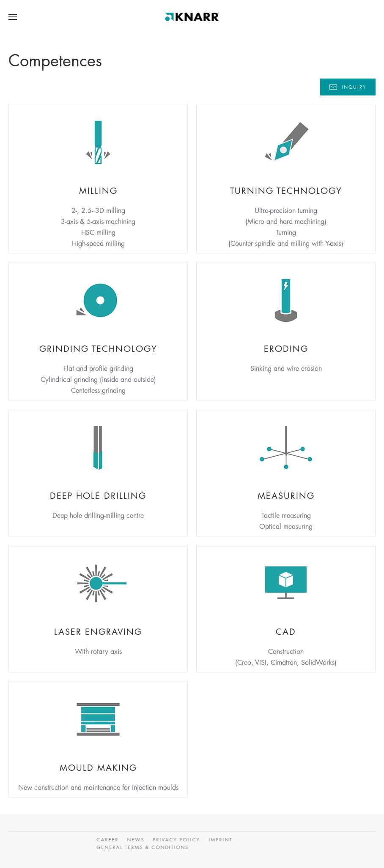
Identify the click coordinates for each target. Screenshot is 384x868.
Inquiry (348, 87)
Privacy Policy (176, 839)
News (135, 839)
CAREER (107, 839)
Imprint (220, 839)
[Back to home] (192, 17)
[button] (13, 17)
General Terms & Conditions (142, 847)
